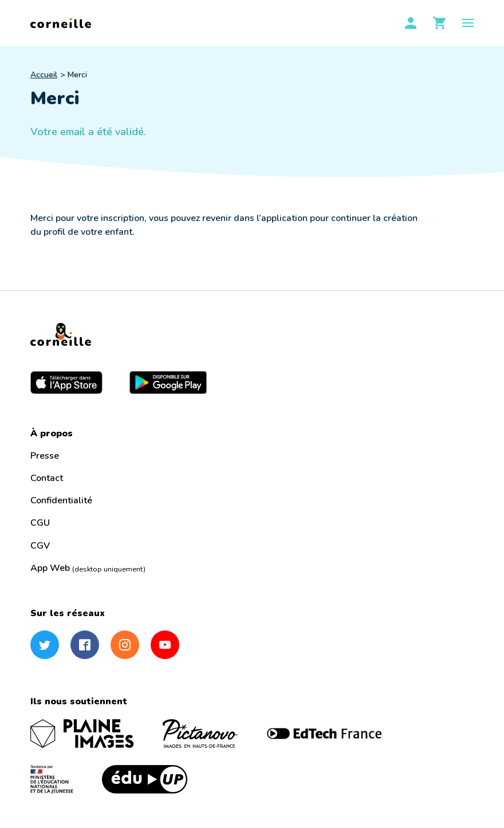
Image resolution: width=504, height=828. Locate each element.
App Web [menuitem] (88, 568)
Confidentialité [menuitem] (61, 500)
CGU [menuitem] (40, 523)
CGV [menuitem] (40, 546)
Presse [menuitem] (45, 456)
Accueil (44, 75)
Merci (77, 75)
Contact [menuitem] (47, 478)
